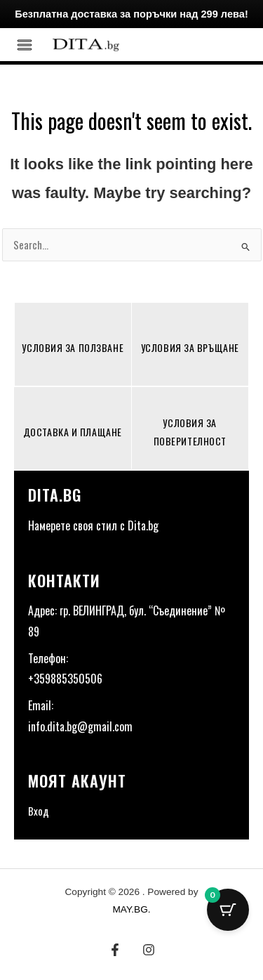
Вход (39, 811)
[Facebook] (115, 950)
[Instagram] (149, 950)
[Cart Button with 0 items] (228, 910)
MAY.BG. (131, 909)
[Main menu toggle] (25, 45)
